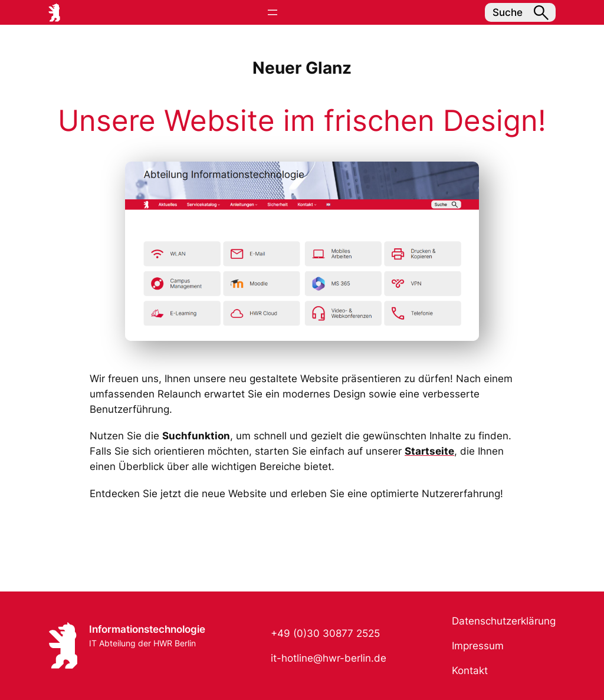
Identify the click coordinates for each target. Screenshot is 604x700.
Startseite (429, 451)
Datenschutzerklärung (504, 621)
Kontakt (470, 671)
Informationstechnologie (147, 629)
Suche (521, 13)
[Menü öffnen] (273, 12)
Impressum (478, 646)
